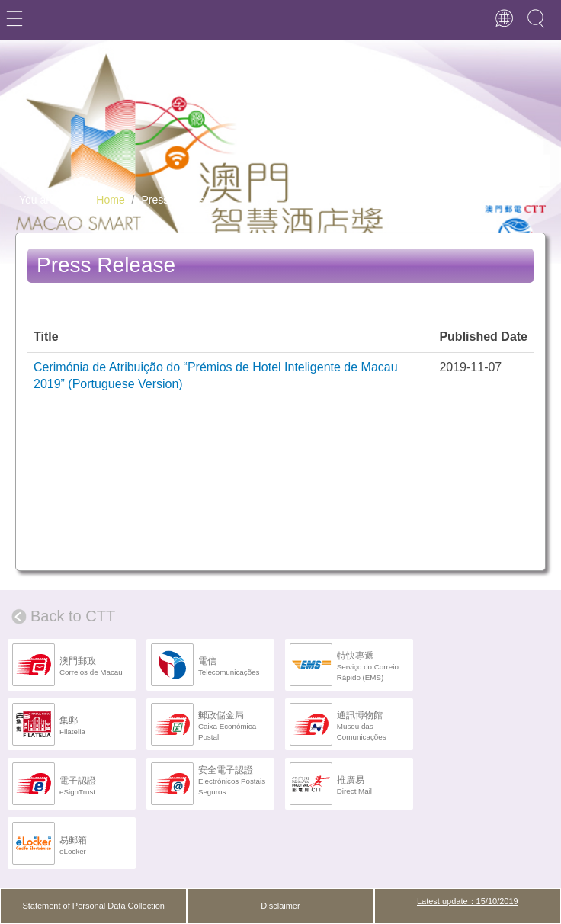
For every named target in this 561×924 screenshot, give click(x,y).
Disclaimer (280, 906)
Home (110, 200)
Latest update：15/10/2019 (468, 901)
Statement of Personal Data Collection (93, 906)
